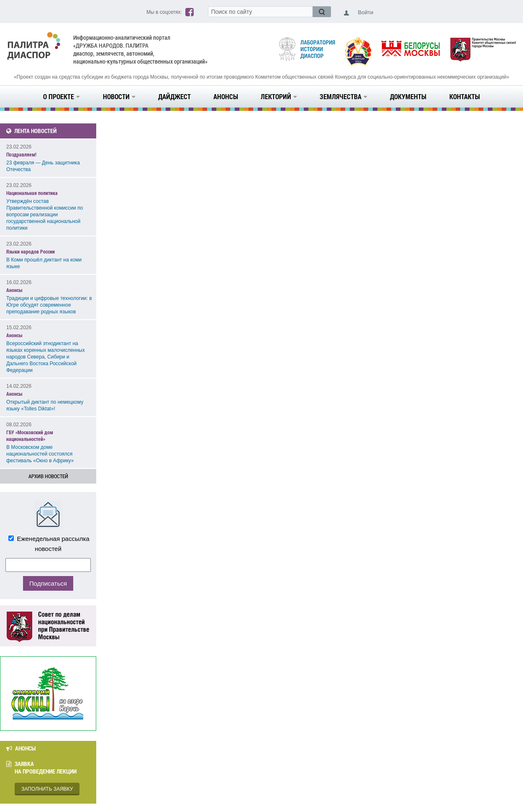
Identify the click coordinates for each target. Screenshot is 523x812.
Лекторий (279, 96)
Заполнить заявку (47, 789)
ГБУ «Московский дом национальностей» (30, 435)
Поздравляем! (21, 154)
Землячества (344, 96)
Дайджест (174, 96)
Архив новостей (48, 476)
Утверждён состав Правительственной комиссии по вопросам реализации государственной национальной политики (45, 215)
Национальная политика (32, 193)
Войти (366, 12)
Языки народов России (31, 251)
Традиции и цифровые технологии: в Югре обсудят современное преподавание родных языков (49, 305)
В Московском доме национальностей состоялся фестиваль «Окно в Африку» (40, 454)
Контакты (465, 96)
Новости (119, 96)
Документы (408, 96)
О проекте (62, 96)
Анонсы (226, 96)
